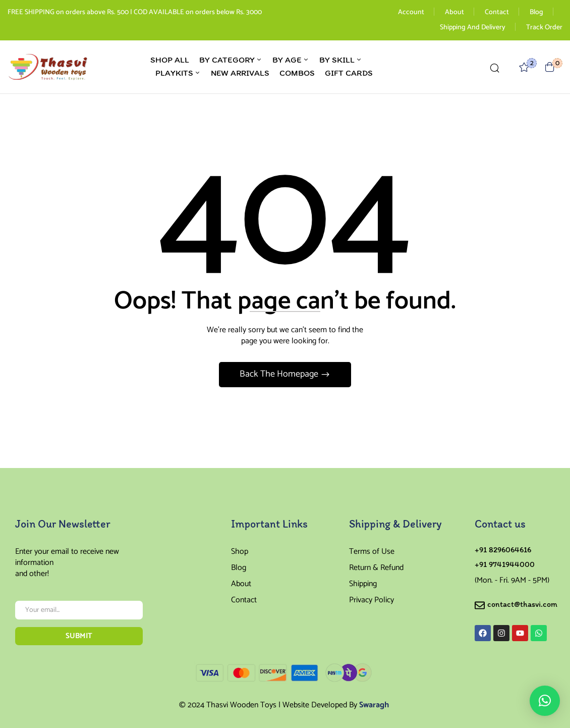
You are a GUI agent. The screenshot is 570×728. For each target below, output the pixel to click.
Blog (536, 12)
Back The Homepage (280, 374)
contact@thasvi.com (522, 604)
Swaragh (374, 705)
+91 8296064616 (503, 550)
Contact (497, 12)
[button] (550, 67)
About (454, 12)
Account (411, 12)
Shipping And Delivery (473, 28)
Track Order (544, 28)
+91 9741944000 (505, 564)
